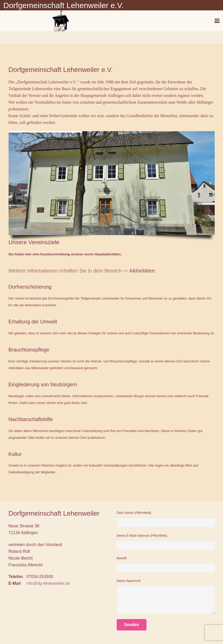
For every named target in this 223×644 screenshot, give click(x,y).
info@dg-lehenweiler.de (48, 583)
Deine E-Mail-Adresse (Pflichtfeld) (166, 542)
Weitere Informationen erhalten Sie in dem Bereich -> (82, 271)
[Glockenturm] (60, 21)
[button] (217, 21)
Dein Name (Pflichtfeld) (166, 519)
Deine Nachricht (166, 596)
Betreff (166, 564)
